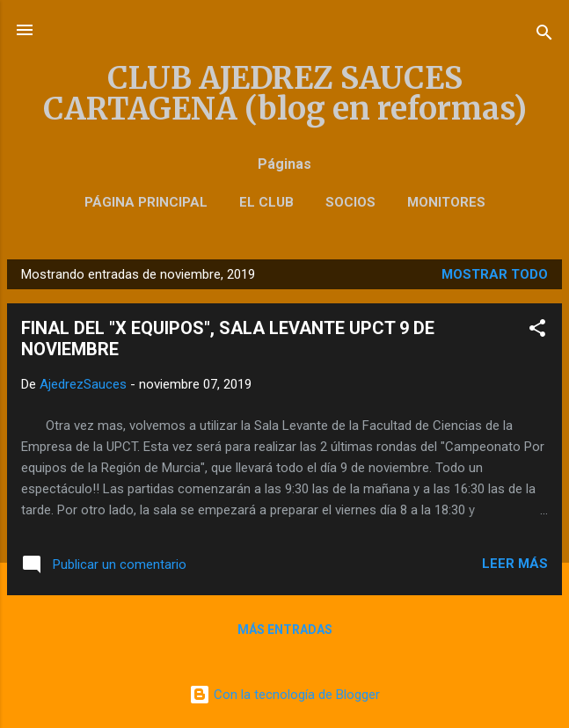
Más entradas (285, 630)
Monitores (446, 202)
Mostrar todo (495, 274)
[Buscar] (544, 36)
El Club (266, 202)
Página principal (146, 202)
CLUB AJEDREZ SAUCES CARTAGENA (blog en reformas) (285, 93)
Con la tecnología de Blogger (284, 695)
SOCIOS (350, 202)
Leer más (515, 564)
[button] (537, 331)
